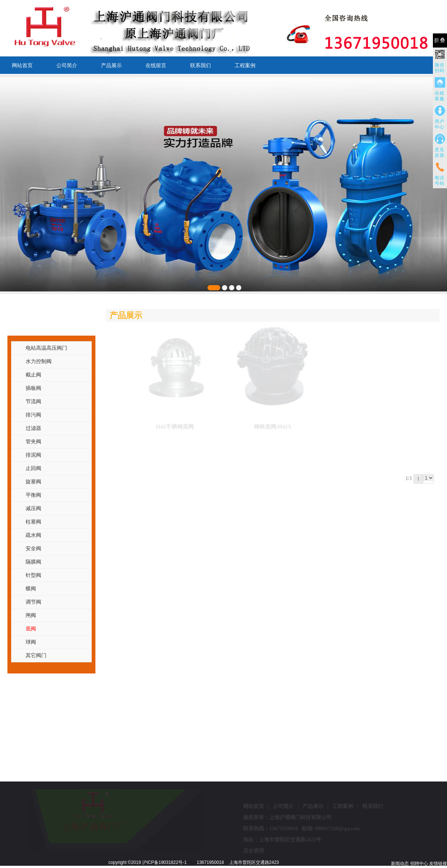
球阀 (31, 642)
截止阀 (33, 375)
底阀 (31, 629)
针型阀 (33, 575)
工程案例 (245, 65)
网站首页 (22, 65)
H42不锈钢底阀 (175, 424)
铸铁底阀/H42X (273, 424)
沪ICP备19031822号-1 (164, 862)
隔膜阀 (33, 562)
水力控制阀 (39, 361)
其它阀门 (36, 655)
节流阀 (33, 401)
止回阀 (33, 468)
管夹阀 (33, 441)
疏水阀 (33, 535)
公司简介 (67, 65)
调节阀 (33, 602)
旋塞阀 (33, 482)
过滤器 (33, 428)
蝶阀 (31, 588)
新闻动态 (400, 864)
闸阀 (31, 615)
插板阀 (33, 388)
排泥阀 (33, 455)
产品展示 (111, 65)
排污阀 (33, 415)
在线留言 (156, 65)
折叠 (440, 40)
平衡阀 (33, 495)
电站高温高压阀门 (46, 348)
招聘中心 (419, 864)
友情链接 (438, 864)
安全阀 (33, 548)
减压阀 (33, 508)
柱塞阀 (33, 522)
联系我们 (200, 65)
